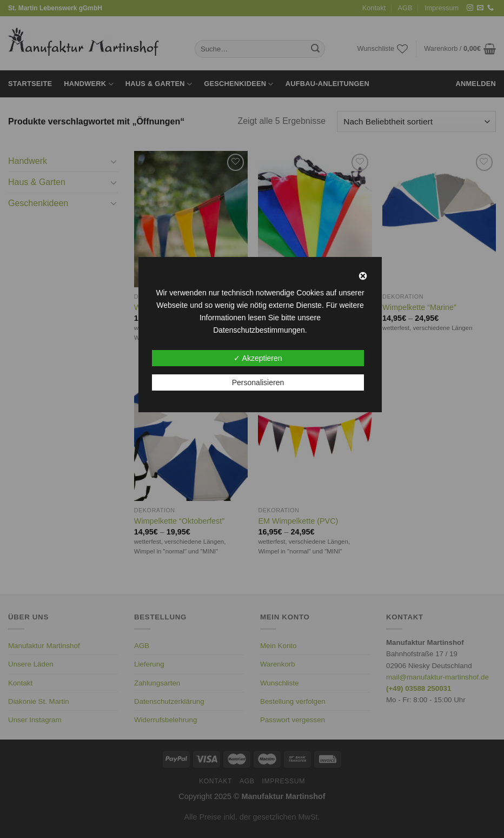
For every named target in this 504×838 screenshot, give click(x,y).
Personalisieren (258, 382)
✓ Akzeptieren (258, 358)
